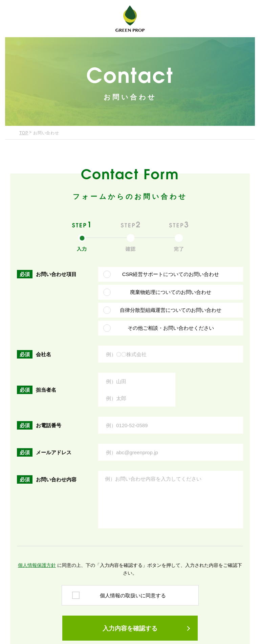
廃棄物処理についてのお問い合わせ (171, 292)
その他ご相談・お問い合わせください (171, 328)
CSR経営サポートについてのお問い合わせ (171, 274)
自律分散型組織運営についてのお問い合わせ (171, 310)
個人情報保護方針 (37, 565)
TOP (24, 133)
